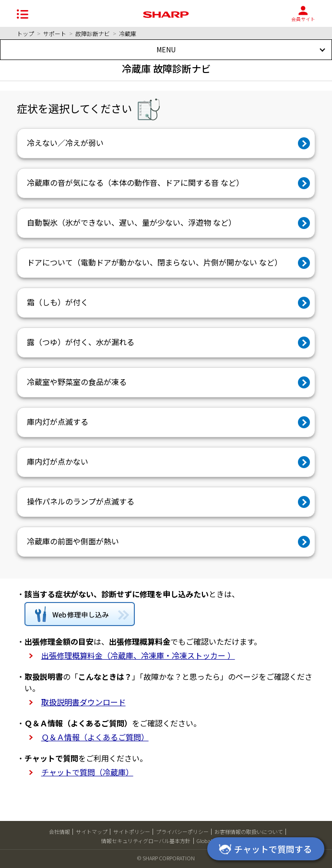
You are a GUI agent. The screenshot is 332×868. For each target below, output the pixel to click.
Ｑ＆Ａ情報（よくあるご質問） (95, 737)
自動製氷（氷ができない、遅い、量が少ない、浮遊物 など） (131, 222)
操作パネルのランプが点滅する (81, 501)
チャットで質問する (264, 850)
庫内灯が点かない (58, 461)
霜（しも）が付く (58, 302)
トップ (25, 33)
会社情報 (59, 832)
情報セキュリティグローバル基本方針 (146, 841)
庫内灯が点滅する (58, 422)
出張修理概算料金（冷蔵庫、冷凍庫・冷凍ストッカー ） (138, 655)
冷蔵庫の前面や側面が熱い (73, 541)
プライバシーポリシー (182, 832)
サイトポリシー (132, 832)
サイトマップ (92, 832)
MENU (166, 49)
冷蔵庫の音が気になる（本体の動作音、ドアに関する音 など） (135, 182)
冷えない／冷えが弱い (65, 143)
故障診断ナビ (93, 33)
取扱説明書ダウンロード (83, 702)
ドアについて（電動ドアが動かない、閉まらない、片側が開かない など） (154, 262)
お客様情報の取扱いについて (249, 832)
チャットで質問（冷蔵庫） (87, 772)
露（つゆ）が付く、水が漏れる (81, 342)
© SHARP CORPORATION (166, 858)
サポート (55, 33)
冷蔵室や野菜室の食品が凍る (77, 382)
